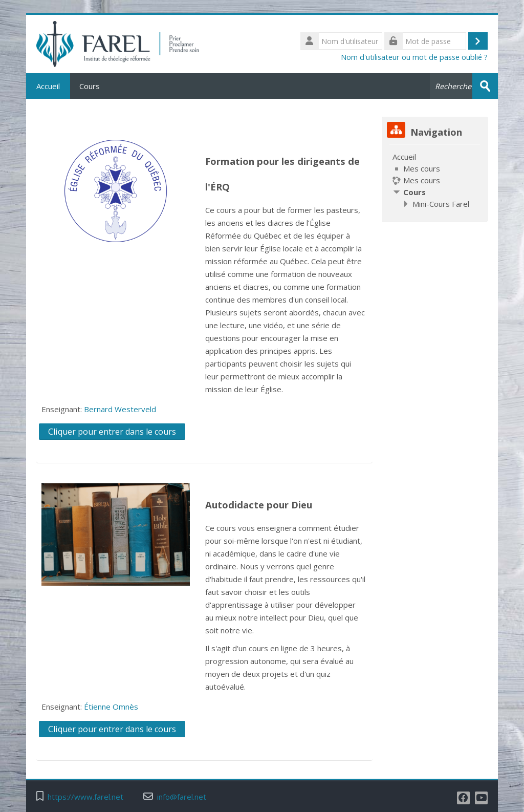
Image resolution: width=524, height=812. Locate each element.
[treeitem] (434, 180)
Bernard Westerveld (120, 409)
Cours (90, 86)
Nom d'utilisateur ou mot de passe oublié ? (414, 57)
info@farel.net (182, 797)
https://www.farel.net (85, 797)
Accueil (48, 86)
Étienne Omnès (111, 707)
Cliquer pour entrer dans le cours (112, 432)
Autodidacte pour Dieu (259, 505)
